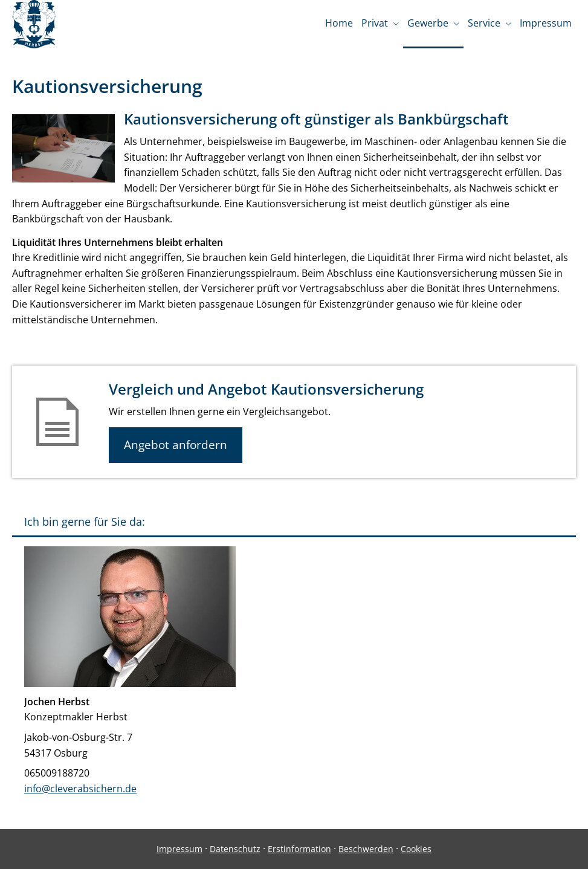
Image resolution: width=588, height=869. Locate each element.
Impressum (179, 849)
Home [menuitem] (339, 23)
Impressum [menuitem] (546, 23)
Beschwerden (366, 849)
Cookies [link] (416, 849)
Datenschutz (235, 849)
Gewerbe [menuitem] (428, 23)
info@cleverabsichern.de (80, 789)
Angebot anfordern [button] (176, 445)
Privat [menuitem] (375, 23)
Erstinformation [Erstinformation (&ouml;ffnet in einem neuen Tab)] (299, 849)
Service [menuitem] (484, 23)
